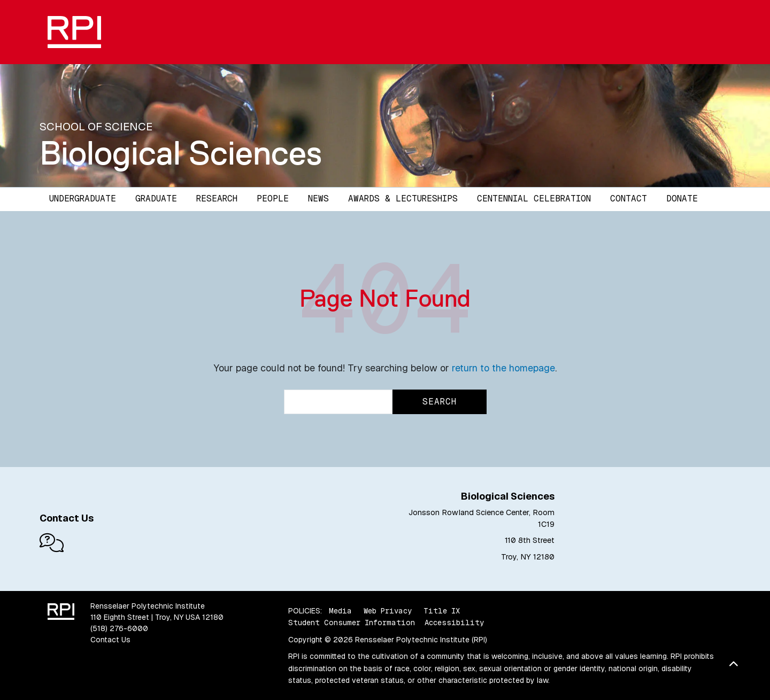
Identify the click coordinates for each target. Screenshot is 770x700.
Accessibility (454, 623)
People (273, 199)
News (318, 199)
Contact (629, 199)
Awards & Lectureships (403, 199)
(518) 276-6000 (119, 628)
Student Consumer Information (352, 623)
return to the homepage (503, 368)
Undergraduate (83, 199)
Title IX (442, 611)
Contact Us (110, 640)
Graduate (156, 199)
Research (217, 199)
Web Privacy (388, 611)
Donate (682, 199)
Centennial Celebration (534, 199)
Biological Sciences (181, 153)
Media (340, 611)
